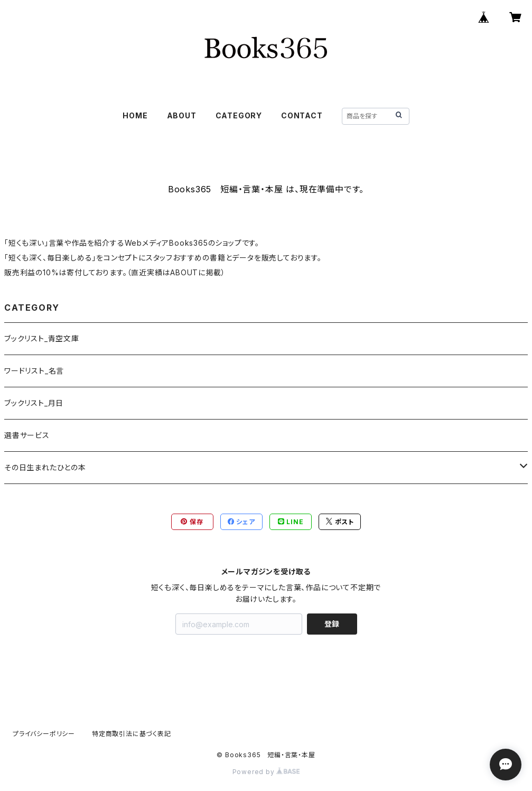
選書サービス (27, 435)
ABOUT (182, 115)
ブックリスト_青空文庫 (42, 338)
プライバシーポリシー (44, 734)
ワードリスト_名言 (34, 371)
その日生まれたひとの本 (45, 467)
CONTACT (302, 115)
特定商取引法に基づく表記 (132, 734)
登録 (332, 624)
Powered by (266, 772)
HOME (135, 115)
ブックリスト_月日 (34, 403)
